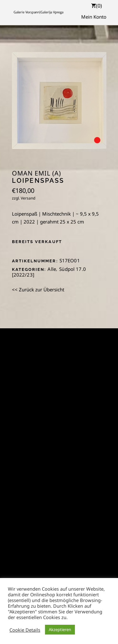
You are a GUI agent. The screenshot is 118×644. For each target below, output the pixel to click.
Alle (52, 269)
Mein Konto (94, 17)
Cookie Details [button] (25, 630)
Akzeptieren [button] (60, 629)
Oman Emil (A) (37, 173)
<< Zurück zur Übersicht (38, 289)
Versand (28, 198)
